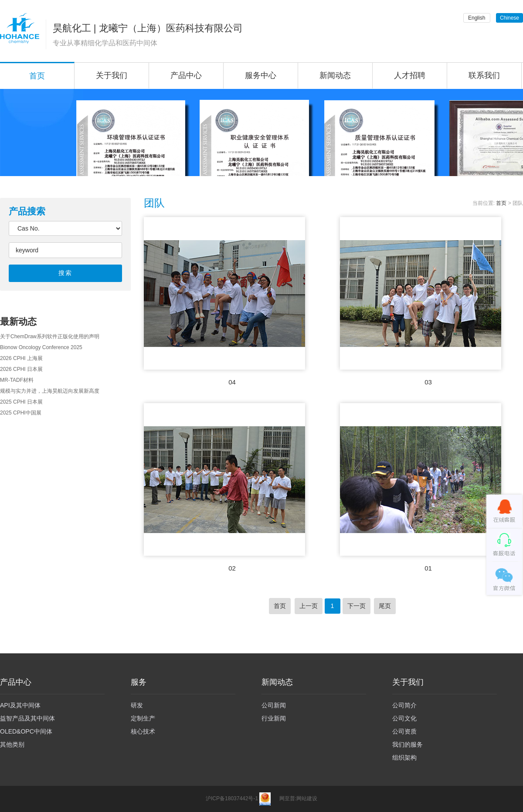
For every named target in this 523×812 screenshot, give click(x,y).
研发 (137, 705)
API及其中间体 (20, 705)
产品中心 (186, 75)
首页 (501, 203)
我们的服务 (408, 744)
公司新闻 (274, 705)
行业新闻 (274, 718)
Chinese (509, 18)
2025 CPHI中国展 (21, 413)
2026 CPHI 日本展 (21, 369)
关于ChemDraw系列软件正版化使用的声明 (50, 336)
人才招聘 (410, 75)
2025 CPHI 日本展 (21, 402)
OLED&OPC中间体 (26, 731)
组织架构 (404, 758)
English (477, 18)
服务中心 (261, 75)
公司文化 (404, 718)
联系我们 (484, 75)
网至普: (288, 798)
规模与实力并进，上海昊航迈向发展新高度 (50, 391)
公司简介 (404, 705)
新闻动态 (335, 75)
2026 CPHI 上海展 (21, 358)
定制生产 (143, 718)
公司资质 (404, 731)
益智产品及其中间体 (27, 718)
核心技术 (143, 731)
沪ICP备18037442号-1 (232, 798)
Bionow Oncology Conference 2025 (41, 347)
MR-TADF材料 (17, 380)
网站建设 (307, 798)
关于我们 (112, 75)
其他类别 (12, 744)
